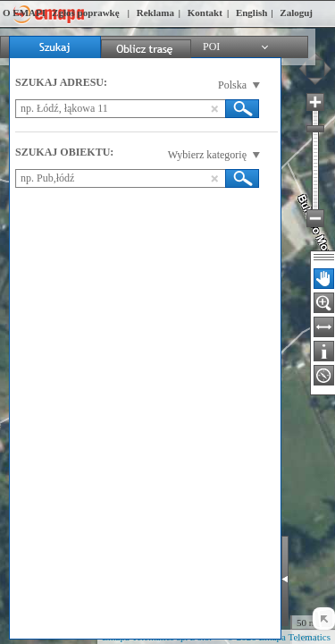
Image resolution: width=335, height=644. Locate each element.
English (251, 13)
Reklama (155, 13)
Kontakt (205, 13)
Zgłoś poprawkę (86, 13)
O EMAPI (24, 13)
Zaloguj (296, 13)
